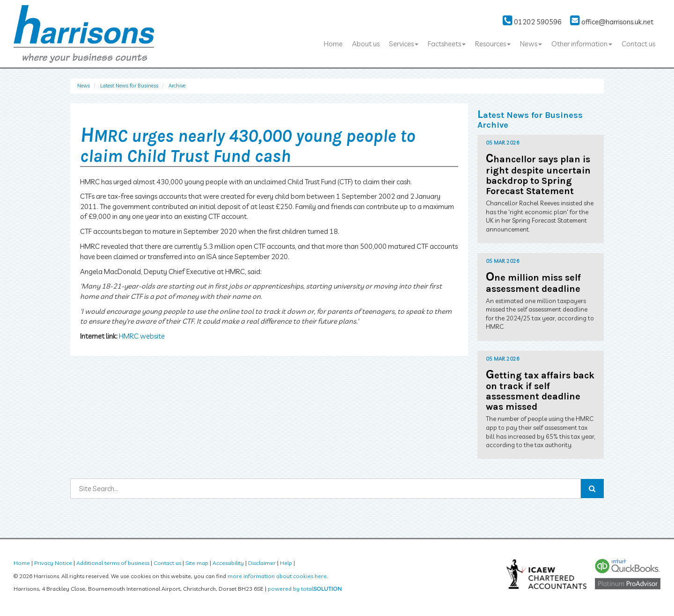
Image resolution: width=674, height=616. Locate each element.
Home (333, 44)
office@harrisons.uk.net (612, 22)
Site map (197, 563)
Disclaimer (262, 563)
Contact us (638, 44)
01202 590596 (532, 22)
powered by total (305, 589)
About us (366, 44)
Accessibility (228, 563)
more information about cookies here (277, 576)
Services (404, 44)
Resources (493, 44)
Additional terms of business (113, 563)
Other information (582, 44)
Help (286, 563)
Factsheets (447, 44)
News (531, 44)
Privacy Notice (53, 563)
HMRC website (142, 336)
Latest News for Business (129, 86)
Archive (177, 86)
